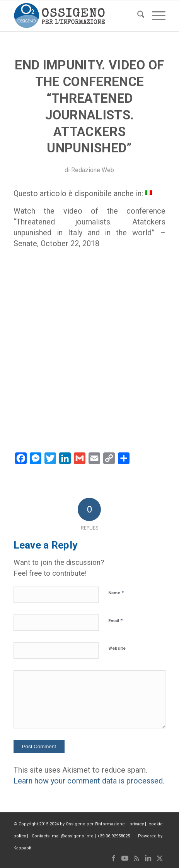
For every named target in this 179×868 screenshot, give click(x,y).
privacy (137, 824)
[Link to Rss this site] (136, 858)
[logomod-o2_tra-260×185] (74, 16)
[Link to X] (160, 858)
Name (116, 593)
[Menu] (155, 16)
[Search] (137, 16)
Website (117, 648)
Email (115, 620)
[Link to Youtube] (125, 858)
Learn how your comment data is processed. (89, 781)
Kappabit (22, 848)
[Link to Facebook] (113, 858)
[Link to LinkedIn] (148, 858)
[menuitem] (137, 16)
